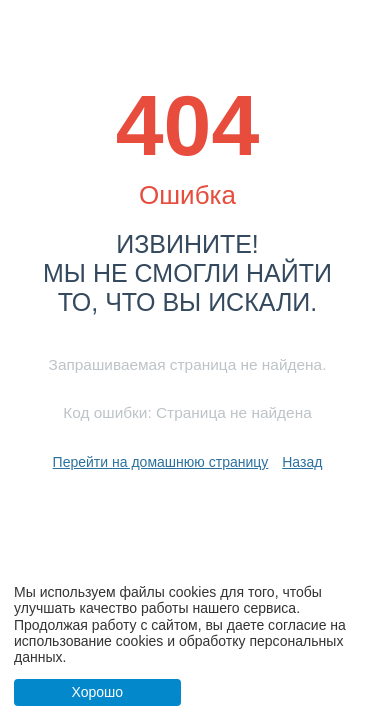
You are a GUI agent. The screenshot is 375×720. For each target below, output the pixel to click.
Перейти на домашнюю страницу (161, 462)
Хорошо (97, 692)
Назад (302, 462)
